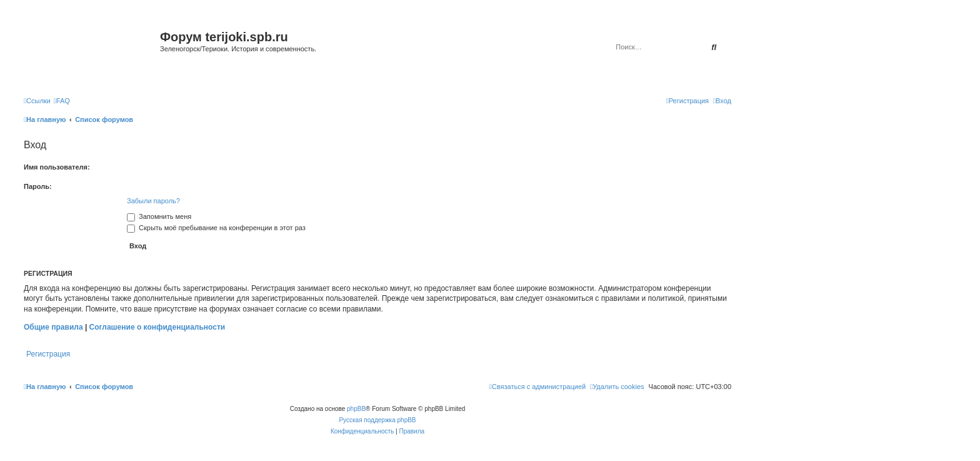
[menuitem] (62, 101)
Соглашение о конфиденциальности (157, 327)
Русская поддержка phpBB (377, 420)
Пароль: (38, 186)
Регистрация (48, 354)
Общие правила (53, 327)
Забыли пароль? (153, 201)
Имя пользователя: (57, 167)
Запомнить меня (159, 216)
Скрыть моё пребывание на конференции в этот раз (216, 228)
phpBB (356, 409)
